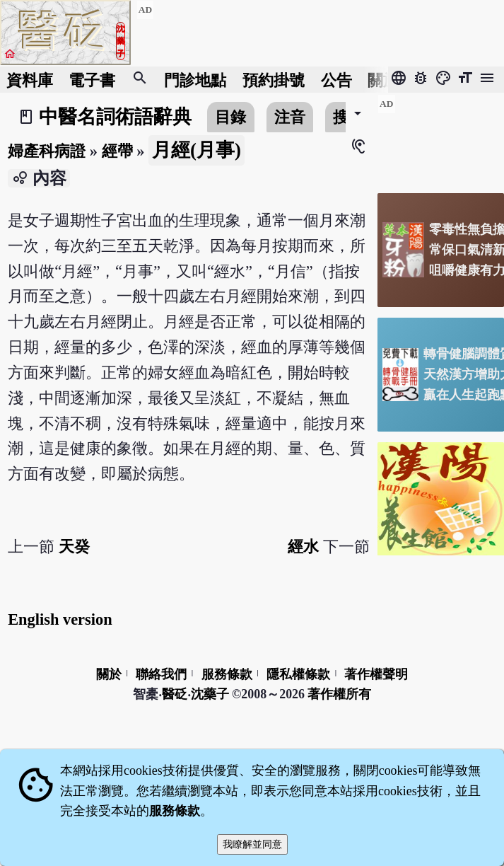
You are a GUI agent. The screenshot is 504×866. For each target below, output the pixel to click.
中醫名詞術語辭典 (115, 117)
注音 (290, 117)
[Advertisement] (441, 138)
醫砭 (175, 694)
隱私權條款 (298, 674)
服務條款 (227, 674)
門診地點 (195, 80)
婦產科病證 (47, 151)
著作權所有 (339, 694)
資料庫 (30, 80)
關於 (383, 80)
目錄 (230, 117)
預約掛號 (274, 80)
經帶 (117, 151)
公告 (336, 80)
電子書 (92, 80)
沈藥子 (210, 694)
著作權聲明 (376, 674)
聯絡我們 (161, 674)
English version (60, 619)
